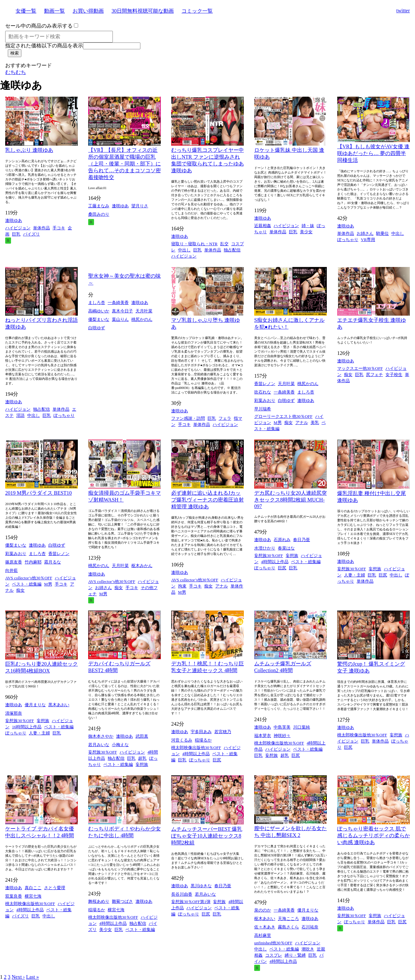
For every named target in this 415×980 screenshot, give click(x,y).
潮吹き (308, 949)
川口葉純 (302, 727)
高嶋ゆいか (99, 311)
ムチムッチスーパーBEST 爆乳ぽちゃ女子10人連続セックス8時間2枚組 (207, 836)
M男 (278, 423)
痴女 (289, 423)
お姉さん (365, 233)
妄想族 (292, 556)
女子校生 (394, 375)
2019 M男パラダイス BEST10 (38, 493)
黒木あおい (59, 705)
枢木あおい (265, 919)
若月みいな (99, 745)
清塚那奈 (14, 713)
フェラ (225, 418)
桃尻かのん (142, 319)
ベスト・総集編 (27, 584)
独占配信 (232, 250)
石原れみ (282, 540)
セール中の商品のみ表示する (39, 26)
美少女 (306, 232)
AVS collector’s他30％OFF (29, 578)
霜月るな (53, 562)
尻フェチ (374, 375)
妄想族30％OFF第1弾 (191, 902)
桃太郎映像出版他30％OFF (196, 748)
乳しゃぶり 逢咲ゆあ (29, 150)
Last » (32, 977)
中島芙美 (282, 727)
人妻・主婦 (355, 575)
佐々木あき (265, 927)
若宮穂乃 (223, 732)
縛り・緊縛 (295, 955)
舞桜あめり (99, 901)
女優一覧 (26, 11)
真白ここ (33, 888)
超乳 (142, 758)
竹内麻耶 (33, 562)
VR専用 (368, 240)
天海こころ (288, 919)
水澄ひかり (265, 548)
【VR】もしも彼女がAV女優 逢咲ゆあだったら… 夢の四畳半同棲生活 (373, 153)
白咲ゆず (97, 328)
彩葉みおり (265, 400)
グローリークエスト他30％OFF (283, 416)
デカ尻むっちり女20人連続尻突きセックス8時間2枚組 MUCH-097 (290, 500)
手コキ (59, 228)
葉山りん (120, 319)
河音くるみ (182, 740)
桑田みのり (99, 214)
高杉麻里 (263, 935)
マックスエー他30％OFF (360, 368)
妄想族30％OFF (269, 556)
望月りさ (140, 206)
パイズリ (31, 234)
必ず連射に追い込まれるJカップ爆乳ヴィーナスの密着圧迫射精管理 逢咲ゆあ (207, 500)
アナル (302, 423)
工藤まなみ (99, 206)
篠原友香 (14, 562)
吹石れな (263, 392)
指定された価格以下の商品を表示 (44, 46)
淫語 (20, 415)
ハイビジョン (18, 228)
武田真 (142, 736)
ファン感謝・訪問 (188, 418)
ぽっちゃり (348, 240)
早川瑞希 (263, 409)
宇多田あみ (201, 732)
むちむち (16, 72)
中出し (184, 250)
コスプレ (274, 955)
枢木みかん (142, 566)
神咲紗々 (282, 736)
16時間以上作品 (27, 727)
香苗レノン (265, 384)
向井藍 (12, 570)
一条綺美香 (118, 302)
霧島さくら (288, 927)
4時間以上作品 (275, 562)
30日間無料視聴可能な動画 (143, 11)
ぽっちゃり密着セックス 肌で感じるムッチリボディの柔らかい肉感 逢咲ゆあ (373, 835)
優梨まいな (99, 319)
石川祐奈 (310, 927)
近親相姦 (263, 226)
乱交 (224, 244)
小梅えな (120, 745)
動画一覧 (54, 11)
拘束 (182, 586)
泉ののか (263, 910)
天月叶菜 (144, 311)
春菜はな (286, 548)
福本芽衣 (263, 736)
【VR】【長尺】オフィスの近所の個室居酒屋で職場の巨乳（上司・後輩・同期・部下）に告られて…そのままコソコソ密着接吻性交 (124, 164)
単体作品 (41, 228)
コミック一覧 (197, 11)
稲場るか (203, 740)
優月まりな (35, 705)
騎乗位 (382, 233)
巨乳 (16, 234)
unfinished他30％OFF (273, 943)
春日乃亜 (302, 540)
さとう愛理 (55, 888)
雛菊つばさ (122, 901)
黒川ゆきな (201, 886)
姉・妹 (308, 226)
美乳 (315, 423)
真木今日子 (122, 311)
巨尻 (282, 568)
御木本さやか (101, 736)
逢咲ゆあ (14, 220)
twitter (403, 11)
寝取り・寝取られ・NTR (194, 244)
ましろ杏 (97, 302)
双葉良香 (14, 896)
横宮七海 (33, 896)
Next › (18, 977)
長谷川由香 (182, 894)
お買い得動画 (88, 11)
